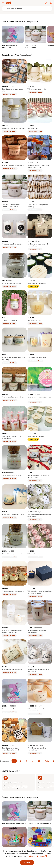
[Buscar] (27, 9)
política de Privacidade (37, 856)
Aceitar (27, 863)
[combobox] (4, 9)
